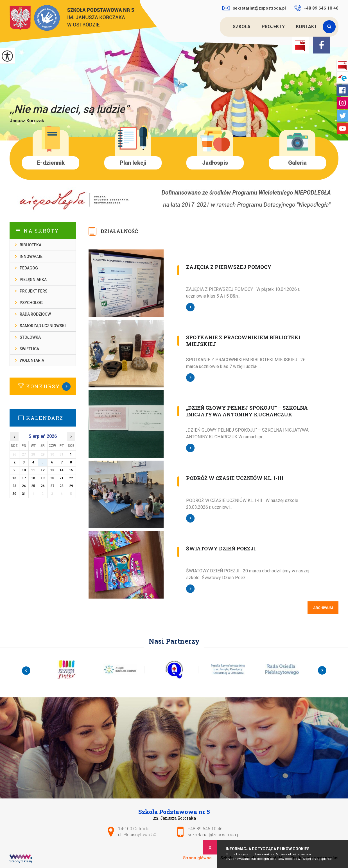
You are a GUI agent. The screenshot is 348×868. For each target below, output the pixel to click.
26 (43, 486)
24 (24, 486)
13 (52, 470)
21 (62, 478)
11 (33, 470)
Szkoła (242, 27)
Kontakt (307, 27)
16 (14, 478)
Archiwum (323, 608)
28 (62, 486)
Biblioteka (30, 245)
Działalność (119, 231)
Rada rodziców (35, 314)
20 (52, 478)
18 (33, 478)
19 (43, 478)
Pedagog (29, 268)
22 (71, 478)
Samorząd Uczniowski (43, 326)
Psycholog (31, 303)
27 (52, 486)
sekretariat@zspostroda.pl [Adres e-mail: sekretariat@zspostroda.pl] (214, 835)
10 (24, 470)
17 (24, 478)
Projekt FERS (34, 291)
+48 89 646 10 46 (316, 8)
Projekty (273, 27)
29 (71, 486)
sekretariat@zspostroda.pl (254, 8)
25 (33, 486)
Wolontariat (33, 360)
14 (62, 470)
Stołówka (30, 337)
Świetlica (29, 349)
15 (71, 470)
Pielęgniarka (33, 280)
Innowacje (31, 256)
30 (14, 494)
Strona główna (221, 27)
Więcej (43, 387)
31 (24, 494)
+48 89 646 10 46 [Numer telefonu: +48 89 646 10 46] (205, 829)
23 (14, 486)
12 (43, 470)
